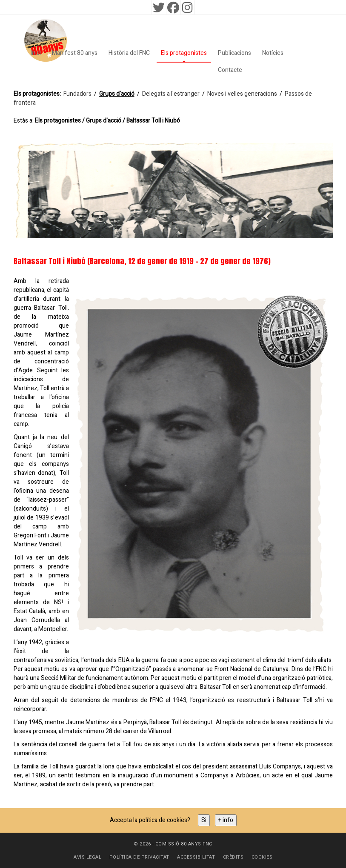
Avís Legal (87, 857)
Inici (36, 53)
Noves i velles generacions (242, 94)
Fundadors (77, 94)
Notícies (273, 53)
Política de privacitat (139, 857)
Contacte (230, 70)
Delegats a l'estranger (171, 94)
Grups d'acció (117, 94)
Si (204, 820)
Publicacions (234, 53)
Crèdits (233, 857)
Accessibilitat (196, 857)
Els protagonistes (184, 53)
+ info (226, 820)
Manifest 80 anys (75, 53)
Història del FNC (129, 53)
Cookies (262, 857)
